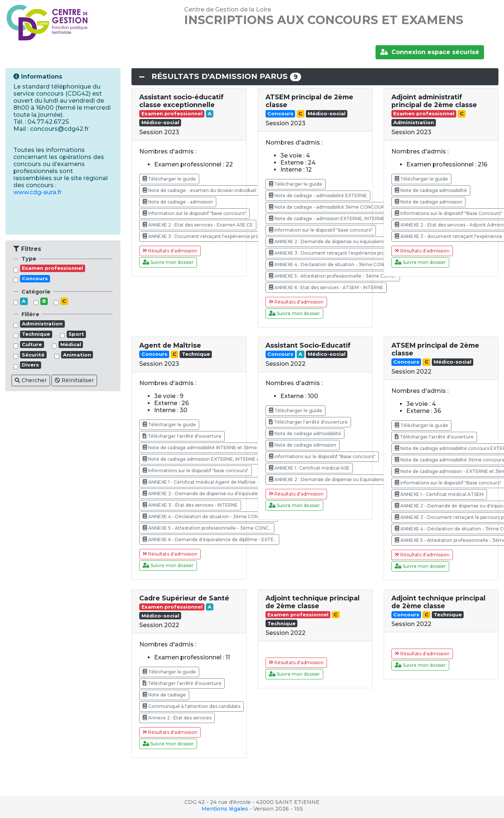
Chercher (31, 380)
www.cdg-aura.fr (38, 192)
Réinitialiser (74, 380)
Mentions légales (225, 809)
